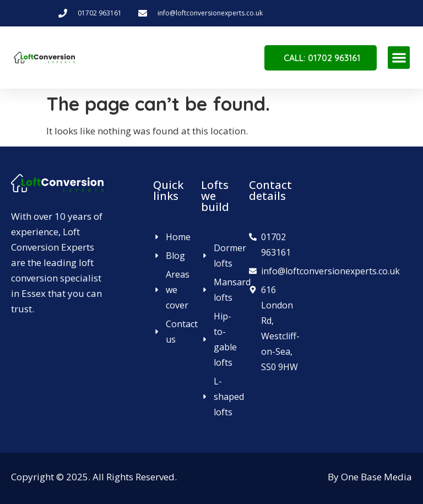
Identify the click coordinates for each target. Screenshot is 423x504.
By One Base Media (370, 477)
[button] (399, 58)
